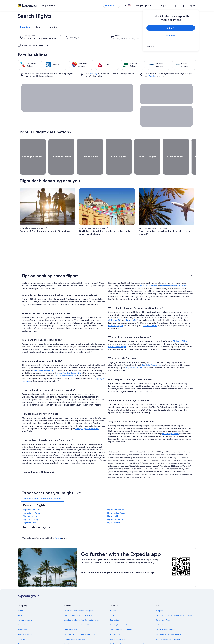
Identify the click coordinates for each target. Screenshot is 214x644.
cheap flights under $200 (87, 418)
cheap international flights (44, 359)
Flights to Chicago (181, 330)
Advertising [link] (22, 628)
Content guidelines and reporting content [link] (127, 633)
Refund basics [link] (162, 614)
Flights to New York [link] (32, 499)
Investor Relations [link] (25, 623)
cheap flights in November (69, 362)
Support (163, 5)
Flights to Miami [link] (30, 505)
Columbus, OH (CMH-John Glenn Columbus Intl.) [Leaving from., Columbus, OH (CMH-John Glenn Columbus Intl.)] (43, 39)
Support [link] (159, 600)
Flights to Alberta (134, 357)
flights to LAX (114, 309)
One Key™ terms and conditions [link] (123, 614)
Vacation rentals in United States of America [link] (81, 609)
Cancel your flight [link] (163, 609)
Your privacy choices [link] (118, 628)
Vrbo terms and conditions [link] (121, 619)
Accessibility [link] (115, 623)
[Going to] (85, 37)
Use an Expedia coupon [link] (166, 619)
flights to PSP (132, 309)
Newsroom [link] (22, 619)
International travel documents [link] (168, 623)
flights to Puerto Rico (152, 354)
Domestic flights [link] (70, 619)
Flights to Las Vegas (117, 336)
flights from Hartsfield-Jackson (174, 275)
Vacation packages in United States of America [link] (83, 614)
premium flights (150, 315)
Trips (175, 5)
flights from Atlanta (148, 275)
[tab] (25, 27)
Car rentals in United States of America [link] (79, 623)
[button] (107, 265)
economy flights (116, 315)
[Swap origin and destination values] (62, 37)
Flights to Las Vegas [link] (116, 502)
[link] (171, 46)
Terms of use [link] (115, 609)
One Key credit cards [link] (72, 633)
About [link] (20, 600)
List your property (145, 5)
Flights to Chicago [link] (31, 508)
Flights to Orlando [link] (116, 499)
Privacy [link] (113, 600)
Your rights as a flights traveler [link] (168, 628)
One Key (93, 74)
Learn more (171, 36)
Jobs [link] (20, 604)
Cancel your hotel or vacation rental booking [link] (174, 604)
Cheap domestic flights (66, 365)
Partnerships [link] (23, 614)
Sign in (193, 5)
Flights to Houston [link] (116, 505)
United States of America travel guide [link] (79, 600)
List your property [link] (25, 609)
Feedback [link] (22, 638)
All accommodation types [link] (74, 628)
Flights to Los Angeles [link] (33, 502)
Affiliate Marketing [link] (25, 633)
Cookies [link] (113, 604)
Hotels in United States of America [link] (78, 604)
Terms (58, 527)
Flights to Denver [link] (30, 512)
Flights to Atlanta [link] (115, 508)
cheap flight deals (170, 423)
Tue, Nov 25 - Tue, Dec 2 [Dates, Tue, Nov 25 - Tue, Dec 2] (128, 39)
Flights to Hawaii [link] (115, 512)
